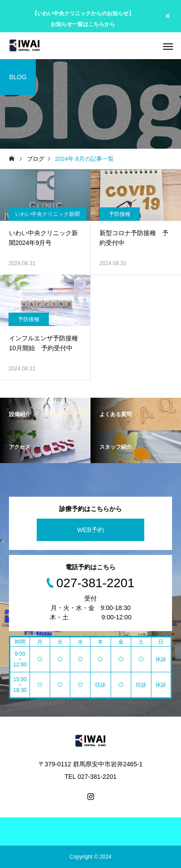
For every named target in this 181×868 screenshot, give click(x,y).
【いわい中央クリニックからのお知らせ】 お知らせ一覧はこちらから (83, 19)
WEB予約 (90, 530)
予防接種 (120, 214)
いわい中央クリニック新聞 (47, 214)
